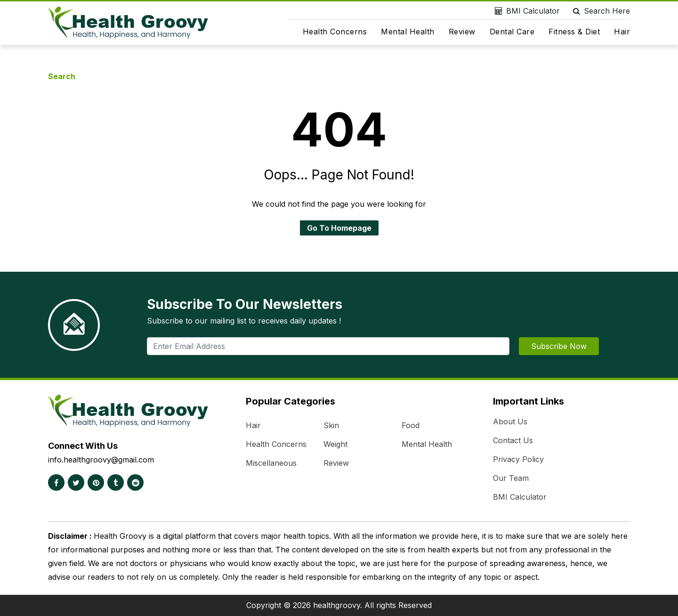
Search (62, 76)
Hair (622, 32)
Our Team (511, 478)
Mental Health (408, 32)
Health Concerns (335, 32)
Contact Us (513, 440)
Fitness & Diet (574, 32)
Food (411, 425)
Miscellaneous (271, 463)
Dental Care (512, 32)
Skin (331, 425)
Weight (335, 444)
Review (462, 32)
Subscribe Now (559, 346)
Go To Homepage (339, 228)
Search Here (600, 11)
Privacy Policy (518, 459)
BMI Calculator (525, 11)
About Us (510, 421)
